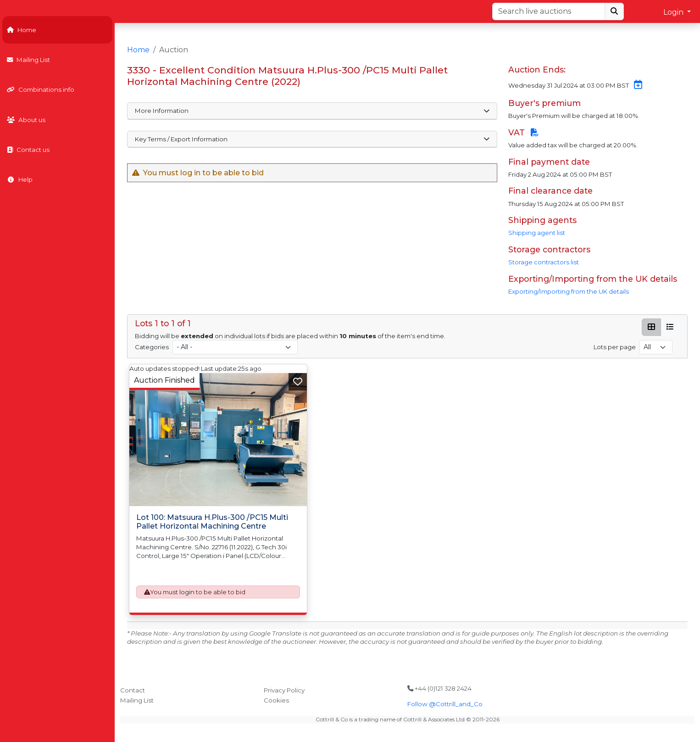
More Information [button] (312, 111)
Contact (133, 690)
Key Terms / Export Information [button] (312, 139)
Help (20, 179)
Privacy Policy (284, 690)
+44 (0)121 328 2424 (439, 688)
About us (26, 120)
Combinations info (41, 89)
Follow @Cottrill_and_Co (445, 704)
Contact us (28, 150)
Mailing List (28, 60)
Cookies (276, 700)
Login (674, 12)
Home (22, 30)
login (187, 592)
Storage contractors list (544, 262)
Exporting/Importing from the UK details (569, 291)
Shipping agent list (537, 233)
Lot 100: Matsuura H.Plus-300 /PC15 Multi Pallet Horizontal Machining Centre (212, 522)
